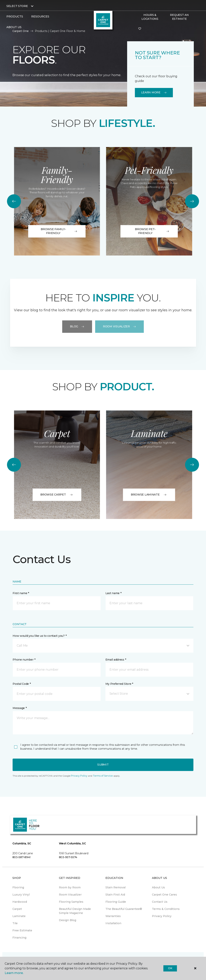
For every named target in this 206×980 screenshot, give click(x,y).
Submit (103, 765)
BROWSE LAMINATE (149, 495)
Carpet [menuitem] (17, 909)
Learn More (154, 92)
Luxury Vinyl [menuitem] (21, 895)
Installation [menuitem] (113, 923)
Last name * (113, 593)
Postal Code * (22, 684)
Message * (20, 708)
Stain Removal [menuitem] (115, 887)
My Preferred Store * (119, 684)
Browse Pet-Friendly (152, 231)
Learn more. (14, 973)
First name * (21, 593)
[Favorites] (140, 29)
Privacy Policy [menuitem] (162, 916)
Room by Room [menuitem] (70, 887)
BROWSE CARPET (57, 495)
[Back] (14, 201)
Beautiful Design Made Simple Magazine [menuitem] (75, 911)
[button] (103, 646)
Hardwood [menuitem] (20, 902)
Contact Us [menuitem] (160, 902)
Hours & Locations (150, 17)
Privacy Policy (79, 776)
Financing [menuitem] (19, 938)
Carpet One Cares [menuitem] (164, 895)
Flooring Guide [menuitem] (116, 902)
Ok (170, 968)
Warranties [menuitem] (113, 916)
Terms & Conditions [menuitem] (166, 909)
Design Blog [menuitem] (68, 920)
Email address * (116, 660)
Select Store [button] (17, 6)
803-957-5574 (68, 857)
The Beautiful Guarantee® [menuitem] (124, 909)
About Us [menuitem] (158, 887)
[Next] (192, 201)
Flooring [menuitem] (18, 887)
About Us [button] (14, 27)
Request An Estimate (179, 17)
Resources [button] (40, 16)
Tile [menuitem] (15, 923)
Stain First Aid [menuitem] (115, 895)
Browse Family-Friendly (59, 231)
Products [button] (15, 16)
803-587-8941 (22, 857)
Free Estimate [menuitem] (22, 930)
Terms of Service (103, 776)
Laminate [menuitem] (19, 916)
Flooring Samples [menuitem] (71, 902)
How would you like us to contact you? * (40, 636)
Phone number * (24, 660)
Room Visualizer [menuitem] (70, 895)
